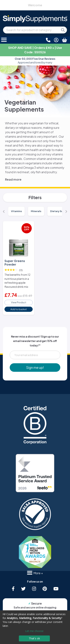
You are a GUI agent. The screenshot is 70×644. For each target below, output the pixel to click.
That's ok (34, 638)
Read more (13, 179)
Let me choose (34, 631)
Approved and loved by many (35, 61)
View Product (19, 302)
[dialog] (35, 627)
